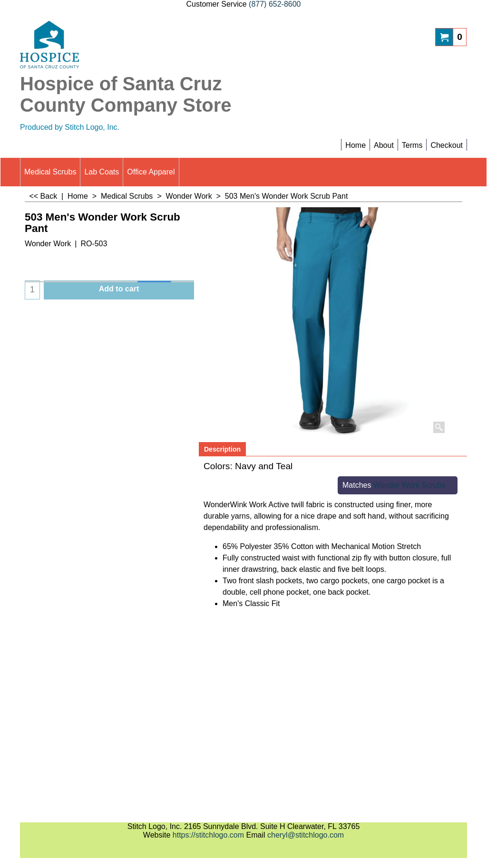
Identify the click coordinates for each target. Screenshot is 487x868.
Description (222, 449)
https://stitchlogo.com (208, 835)
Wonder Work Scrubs (409, 485)
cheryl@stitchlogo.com (306, 835)
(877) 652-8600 (275, 4)
